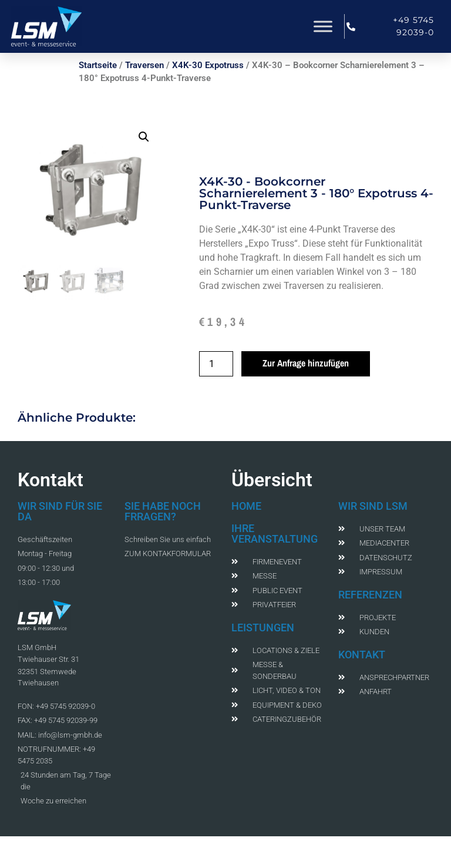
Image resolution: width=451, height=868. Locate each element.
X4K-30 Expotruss (208, 65)
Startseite (98, 65)
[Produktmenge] (216, 364)
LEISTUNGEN (263, 628)
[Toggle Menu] (323, 26)
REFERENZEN (370, 595)
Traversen (144, 65)
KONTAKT (362, 655)
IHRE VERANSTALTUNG (275, 534)
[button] (144, 137)
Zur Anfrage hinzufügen (306, 363)
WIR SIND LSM (373, 506)
